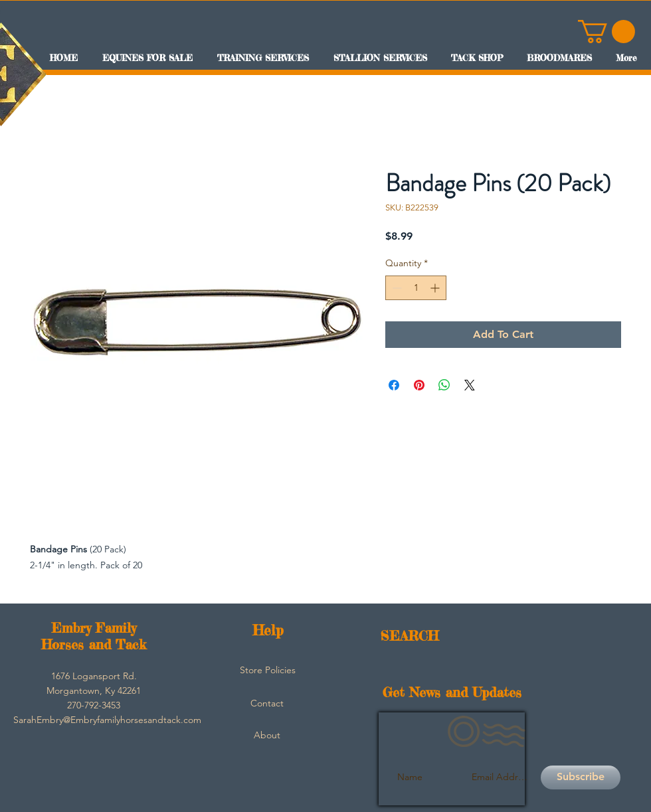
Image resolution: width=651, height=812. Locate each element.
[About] (267, 736)
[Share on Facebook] (394, 385)
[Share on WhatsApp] (444, 385)
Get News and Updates (452, 692)
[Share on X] (470, 385)
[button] (606, 32)
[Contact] (267, 704)
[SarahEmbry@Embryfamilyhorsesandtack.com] (107, 720)
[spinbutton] (416, 288)
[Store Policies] (268, 671)
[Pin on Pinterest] (419, 385)
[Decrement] (396, 288)
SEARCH (410, 636)
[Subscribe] (581, 777)
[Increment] (436, 288)
